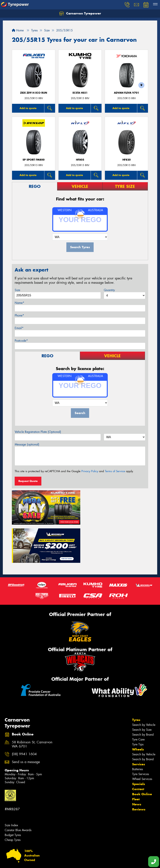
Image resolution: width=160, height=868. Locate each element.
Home (18, 30)
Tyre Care (138, 701)
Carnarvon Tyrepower (80, 14)
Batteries (138, 730)
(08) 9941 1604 (24, 715)
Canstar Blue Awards (18, 791)
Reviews (139, 770)
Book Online (142, 755)
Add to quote (28, 108)
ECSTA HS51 (80, 93)
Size (17, 290)
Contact (138, 750)
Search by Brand (143, 696)
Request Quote (28, 481)
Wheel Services (142, 740)
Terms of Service (115, 471)
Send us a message (26, 723)
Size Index (11, 786)
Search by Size (142, 691)
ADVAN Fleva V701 (127, 93)
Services (139, 725)
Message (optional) (27, 444)
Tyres (136, 681)
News (137, 765)
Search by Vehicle (144, 686)
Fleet (136, 760)
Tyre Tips (138, 705)
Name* (19, 303)
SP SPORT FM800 (34, 160)
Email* (19, 328)
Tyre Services (141, 735)
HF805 (80, 160)
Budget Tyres (13, 796)
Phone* (19, 315)
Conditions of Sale (50, 862)
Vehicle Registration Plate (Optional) (38, 432)
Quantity (109, 290)
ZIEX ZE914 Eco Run (34, 93)
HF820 (127, 160)
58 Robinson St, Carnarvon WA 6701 (32, 705)
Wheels (138, 710)
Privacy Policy (90, 471)
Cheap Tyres (13, 801)
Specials (139, 745)
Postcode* (21, 341)
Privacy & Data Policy (27, 862)
